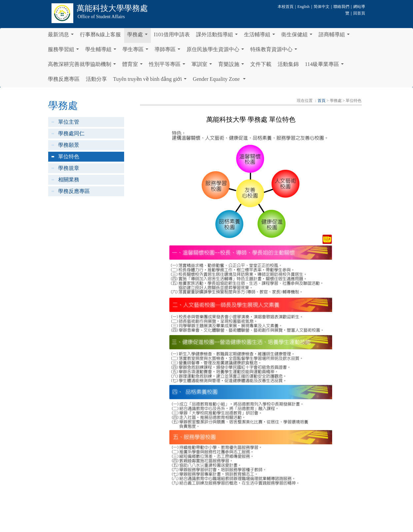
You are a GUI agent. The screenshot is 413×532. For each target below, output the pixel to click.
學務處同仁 (71, 133)
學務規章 (69, 168)
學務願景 (69, 145)
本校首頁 (286, 7)
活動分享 (96, 79)
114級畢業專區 (326, 66)
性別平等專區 (168, 66)
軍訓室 (203, 66)
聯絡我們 (341, 7)
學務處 (139, 36)
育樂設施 (232, 66)
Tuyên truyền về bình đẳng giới (151, 81)
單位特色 (69, 156)
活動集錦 (288, 64)
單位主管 (69, 122)
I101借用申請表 (172, 34)
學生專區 (137, 51)
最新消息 (62, 36)
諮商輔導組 (335, 36)
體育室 (134, 66)
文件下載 (261, 64)
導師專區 (169, 51)
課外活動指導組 (218, 36)
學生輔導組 (102, 51)
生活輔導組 (261, 36)
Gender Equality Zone (221, 81)
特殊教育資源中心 (275, 51)
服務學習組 (65, 51)
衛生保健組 (298, 36)
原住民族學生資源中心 (217, 51)
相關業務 (69, 180)
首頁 (322, 101)
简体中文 (322, 7)
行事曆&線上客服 (100, 34)
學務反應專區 (64, 79)
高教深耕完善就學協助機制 (83, 66)
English (304, 7)
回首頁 (359, 13)
